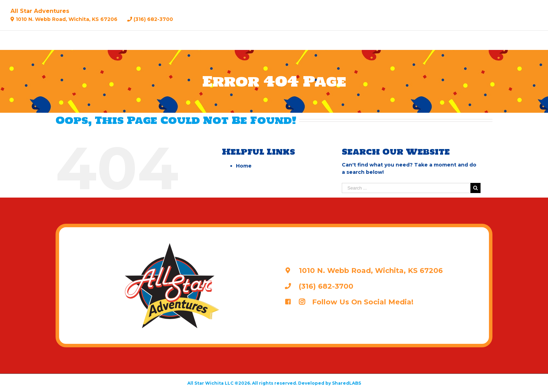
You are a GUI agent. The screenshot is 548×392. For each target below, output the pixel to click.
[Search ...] (406, 188)
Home (244, 166)
